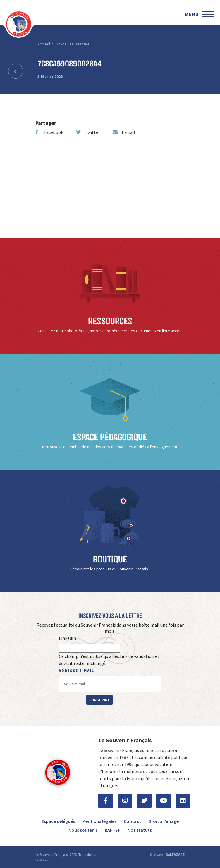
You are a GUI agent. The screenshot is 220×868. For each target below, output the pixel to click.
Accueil (44, 44)
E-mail (124, 132)
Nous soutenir (83, 830)
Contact (132, 821)
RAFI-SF (112, 830)
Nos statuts (140, 830)
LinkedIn (67, 638)
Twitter (88, 132)
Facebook (49, 132)
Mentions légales (99, 821)
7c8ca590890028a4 (73, 44)
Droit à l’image (164, 821)
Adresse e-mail (77, 671)
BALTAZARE (175, 855)
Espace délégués (58, 821)
